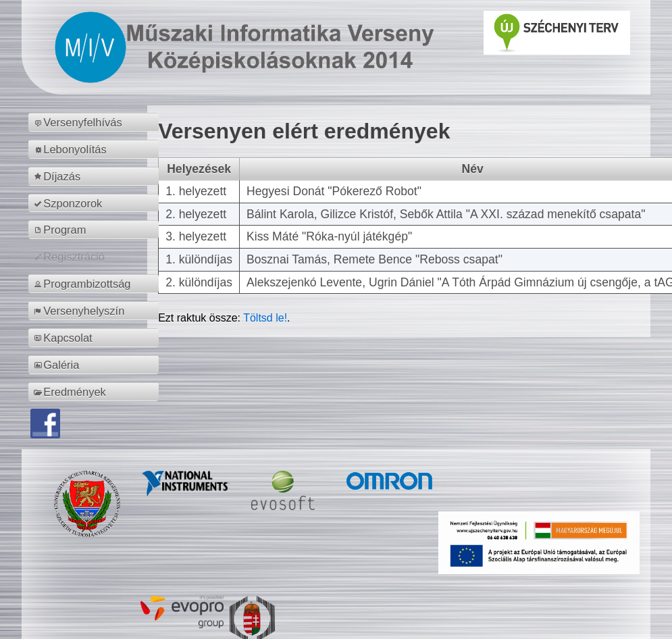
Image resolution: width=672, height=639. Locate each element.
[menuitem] (96, 122)
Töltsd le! (265, 318)
